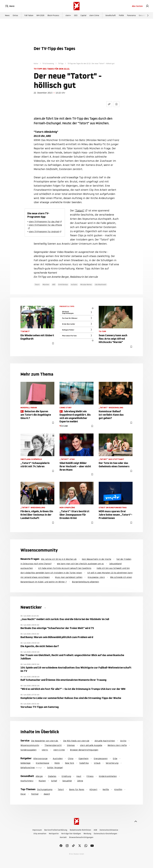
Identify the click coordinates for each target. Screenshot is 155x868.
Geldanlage (25, 763)
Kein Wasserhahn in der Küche (97, 559)
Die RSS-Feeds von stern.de (76, 741)
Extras (15, 16)
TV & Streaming (48, 64)
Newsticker (32, 607)
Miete (57, 763)
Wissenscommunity (30, 745)
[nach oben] (136, 821)
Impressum (37, 830)
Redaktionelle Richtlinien (80, 830)
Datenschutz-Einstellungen (105, 834)
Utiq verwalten (40, 834)
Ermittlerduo (63, 285)
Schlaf (54, 781)
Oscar (23, 794)
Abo (137, 6)
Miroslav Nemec (86, 285)
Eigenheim (84, 758)
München (46, 285)
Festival (35, 794)
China (71, 758)
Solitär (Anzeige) (55, 768)
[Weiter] (148, 16)
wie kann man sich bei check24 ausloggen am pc (80, 564)
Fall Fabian (29, 16)
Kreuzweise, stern (96, 577)
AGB (95, 830)
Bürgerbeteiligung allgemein (85, 582)
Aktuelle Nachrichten (105, 741)
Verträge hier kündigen (71, 834)
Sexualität (67, 781)
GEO (76, 16)
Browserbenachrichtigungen (81, 837)
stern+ (68, 16)
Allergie (39, 776)
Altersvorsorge (40, 758)
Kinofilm (118, 789)
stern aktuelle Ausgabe (91, 745)
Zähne (80, 781)
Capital (83, 16)
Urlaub (97, 763)
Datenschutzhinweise (109, 830)
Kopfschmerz (27, 781)
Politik (121, 16)
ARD (54, 285)
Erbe (115, 758)
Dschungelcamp (45, 789)
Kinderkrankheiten (108, 776)
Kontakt (63, 837)
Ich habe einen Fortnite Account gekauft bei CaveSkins (65, 568)
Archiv (123, 741)
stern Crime (94, 16)
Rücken (42, 781)
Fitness (90, 776)
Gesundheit (144, 16)
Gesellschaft (111, 16)
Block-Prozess (53, 16)
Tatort (37, 285)
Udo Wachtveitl (101, 285)
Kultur (36, 64)
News (7, 16)
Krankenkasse (42, 763)
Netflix (106, 789)
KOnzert (93, 789)
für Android (44, 232)
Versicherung (112, 763)
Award (47, 794)
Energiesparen (101, 758)
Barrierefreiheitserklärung (56, 830)
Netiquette (54, 834)
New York (70, 763)
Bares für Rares (77, 789)
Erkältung (66, 776)
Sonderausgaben (28, 750)
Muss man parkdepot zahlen (69, 577)
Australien (58, 758)
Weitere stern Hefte (117, 745)
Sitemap (71, 745)
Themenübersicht (53, 745)
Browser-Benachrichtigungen (84, 750)
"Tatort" (80, 211)
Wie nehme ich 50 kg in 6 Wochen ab (59, 559)
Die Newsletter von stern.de (45, 741)
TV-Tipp (61, 64)
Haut (79, 776)
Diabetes (52, 776)
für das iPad (44, 222)
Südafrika (84, 763)
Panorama (131, 16)
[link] (147, 6)
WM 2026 (40, 16)
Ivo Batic (74, 285)
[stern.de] (77, 6)
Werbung (87, 834)
